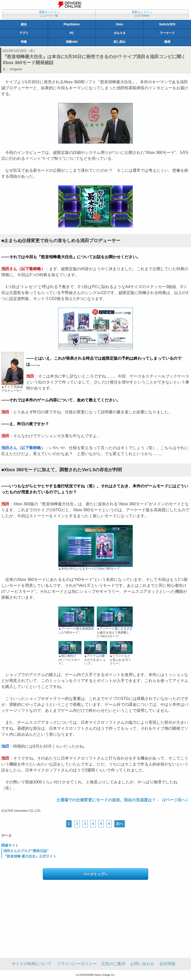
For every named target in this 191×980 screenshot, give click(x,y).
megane (16, 69)
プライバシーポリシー (77, 964)
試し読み (120, 42)
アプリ (24, 33)
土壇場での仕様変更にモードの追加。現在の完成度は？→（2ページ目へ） (123, 800)
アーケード (167, 33)
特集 (24, 42)
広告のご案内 (113, 964)
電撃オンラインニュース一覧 (49, 14)
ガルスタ (120, 33)
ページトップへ (95, 874)
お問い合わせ (142, 964)
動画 (167, 42)
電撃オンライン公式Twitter (142, 14)
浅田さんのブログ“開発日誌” (26, 851)
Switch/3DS (167, 24)
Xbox (119, 24)
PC (72, 33)
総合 (24, 24)
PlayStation (72, 24)
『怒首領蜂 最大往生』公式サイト (30, 856)
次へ (120, 824)
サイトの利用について (32, 964)
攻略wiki (72, 42)
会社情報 (167, 964)
